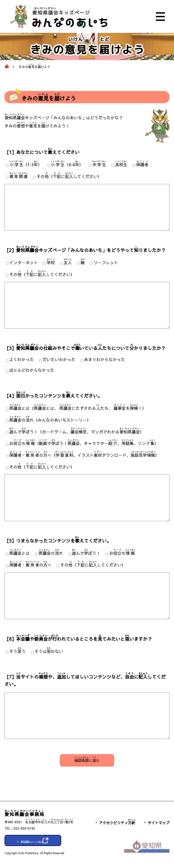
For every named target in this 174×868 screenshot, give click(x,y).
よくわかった (22, 359)
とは (19, 553)
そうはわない (49, 651)
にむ (87, 759)
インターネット (24, 263)
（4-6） (67, 165)
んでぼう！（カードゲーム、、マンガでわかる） (77, 432)
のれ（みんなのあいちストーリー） (50, 420)
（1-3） (26, 165)
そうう (17, 651)
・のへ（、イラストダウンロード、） (84, 455)
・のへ (30, 565)
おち (122, 553)
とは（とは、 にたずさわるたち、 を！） (78, 408)
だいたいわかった (59, 359)
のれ (51, 553)
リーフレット (106, 263)
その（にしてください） (69, 176)
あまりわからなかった (104, 359)
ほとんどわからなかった (32, 370)
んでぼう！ (86, 553)
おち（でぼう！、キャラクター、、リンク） (84, 443)
